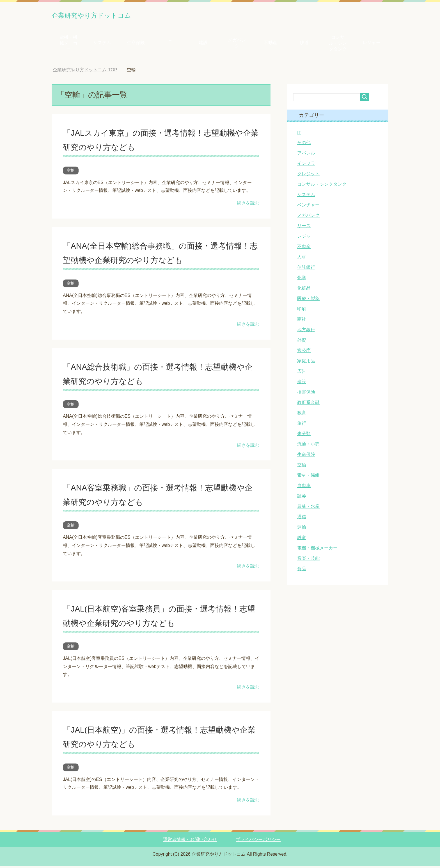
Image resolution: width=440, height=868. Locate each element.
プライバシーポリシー (258, 841)
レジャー (372, 45)
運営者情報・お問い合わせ (190, 841)
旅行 (302, 425)
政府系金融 (308, 404)
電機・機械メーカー (68, 45)
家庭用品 (306, 363)
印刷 (302, 311)
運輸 (302, 529)
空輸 (71, 172)
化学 (302, 280)
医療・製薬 (308, 300)
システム (102, 45)
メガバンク (237, 45)
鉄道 (304, 45)
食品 (302, 571)
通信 (302, 519)
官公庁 (304, 352)
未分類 (304, 436)
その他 (304, 145)
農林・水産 (308, 508)
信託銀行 (306, 269)
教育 (302, 415)
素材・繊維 (308, 477)
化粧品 (304, 290)
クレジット (308, 176)
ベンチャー (308, 207)
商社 (302, 321)
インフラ (306, 165)
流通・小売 (308, 446)
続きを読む (248, 205)
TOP (85, 72)
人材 (302, 259)
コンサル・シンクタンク (338, 45)
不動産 (271, 45)
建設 (203, 45)
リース (304, 228)
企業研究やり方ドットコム (113, 15)
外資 (302, 342)
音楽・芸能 (308, 560)
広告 (302, 373)
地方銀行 (306, 332)
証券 (302, 498)
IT (169, 44)
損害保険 (306, 394)
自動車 (304, 488)
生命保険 (136, 45)
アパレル (306, 155)
